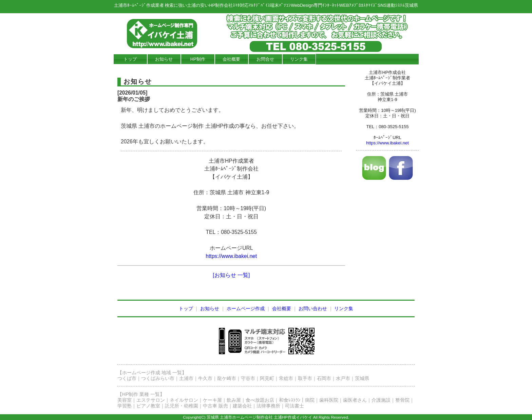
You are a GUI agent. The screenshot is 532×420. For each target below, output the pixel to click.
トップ (130, 59)
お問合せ (265, 59)
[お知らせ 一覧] (231, 275)
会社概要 (231, 59)
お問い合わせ (313, 308)
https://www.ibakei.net (231, 256)
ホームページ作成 (246, 308)
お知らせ (164, 59)
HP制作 (198, 59)
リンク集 (299, 59)
